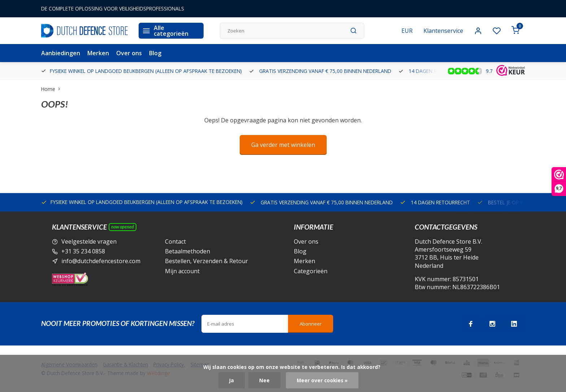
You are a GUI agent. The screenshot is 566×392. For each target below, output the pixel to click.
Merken (98, 53)
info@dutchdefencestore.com (101, 261)
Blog (155, 53)
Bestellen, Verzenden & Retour (206, 261)
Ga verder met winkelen (283, 145)
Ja (232, 380)
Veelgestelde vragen (89, 241)
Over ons (129, 53)
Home (52, 89)
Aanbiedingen (61, 53)
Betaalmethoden (188, 251)
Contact (175, 241)
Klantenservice (443, 31)
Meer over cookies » (322, 380)
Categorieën (311, 271)
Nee (264, 380)
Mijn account (182, 271)
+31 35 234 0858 (83, 251)
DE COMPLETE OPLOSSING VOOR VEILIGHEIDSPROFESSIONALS (113, 8)
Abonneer (311, 324)
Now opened (123, 227)
